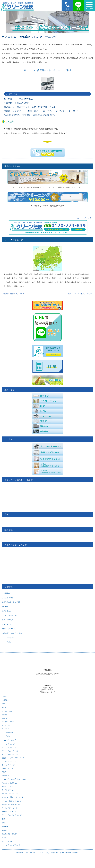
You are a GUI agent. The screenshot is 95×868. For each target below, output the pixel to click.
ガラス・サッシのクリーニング (12, 815)
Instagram (8, 638)
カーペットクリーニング (10, 812)
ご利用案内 (6, 593)
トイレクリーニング (8, 765)
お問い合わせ (7, 611)
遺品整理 (5, 830)
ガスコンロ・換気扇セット (10, 783)
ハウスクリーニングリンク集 (12, 633)
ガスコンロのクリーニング (10, 754)
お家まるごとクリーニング (10, 793)
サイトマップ (7, 624)
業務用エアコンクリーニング (11, 805)
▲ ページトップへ (85, 218)
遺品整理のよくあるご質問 (11, 602)
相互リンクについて (9, 629)
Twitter (7, 642)
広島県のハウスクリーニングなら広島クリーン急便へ (46, 853)
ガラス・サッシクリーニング (11, 751)
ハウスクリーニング (8, 744)
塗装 (3, 823)
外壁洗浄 (5, 772)
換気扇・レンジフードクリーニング (13, 758)
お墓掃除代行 (6, 775)
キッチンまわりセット (9, 790)
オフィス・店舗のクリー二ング (12, 801)
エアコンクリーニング (9, 747)
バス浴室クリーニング (9, 761)
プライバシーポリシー (10, 615)
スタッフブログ (7, 620)
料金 (3, 704)
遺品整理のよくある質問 (10, 834)
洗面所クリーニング (8, 768)
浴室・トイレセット (8, 786)
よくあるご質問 (7, 598)
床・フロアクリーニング (10, 808)
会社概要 (5, 607)
